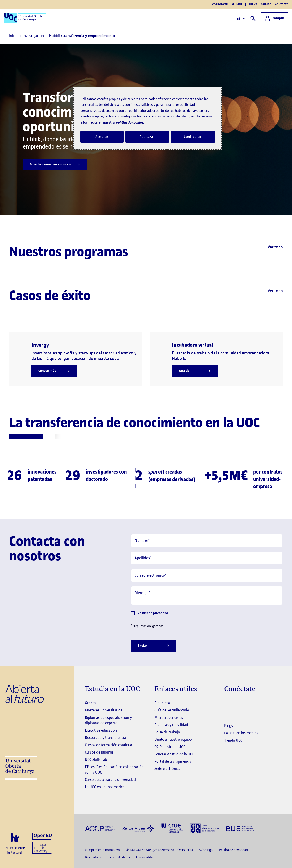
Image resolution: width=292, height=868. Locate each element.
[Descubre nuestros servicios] (55, 165)
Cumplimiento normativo (103, 850)
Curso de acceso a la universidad (110, 780)
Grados (90, 703)
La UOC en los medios (241, 733)
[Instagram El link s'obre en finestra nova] (228, 703)
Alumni (237, 5)
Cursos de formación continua (108, 745)
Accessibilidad (145, 857)
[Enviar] (154, 646)
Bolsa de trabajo (167, 732)
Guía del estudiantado (172, 710)
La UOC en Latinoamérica (105, 787)
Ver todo (275, 247)
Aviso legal (206, 850)
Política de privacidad (153, 613)
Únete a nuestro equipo (173, 739)
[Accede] (195, 371)
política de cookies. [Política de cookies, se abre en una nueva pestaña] (130, 122)
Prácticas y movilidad (171, 725)
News (253, 4)
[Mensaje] (207, 596)
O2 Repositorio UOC (170, 747)
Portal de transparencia (173, 761)
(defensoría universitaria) (160, 850)
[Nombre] (207, 541)
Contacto (282, 4)
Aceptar (102, 137)
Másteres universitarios (103, 710)
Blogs (229, 726)
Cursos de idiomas (99, 752)
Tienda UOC (233, 740)
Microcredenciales (169, 717)
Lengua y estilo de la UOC (174, 754)
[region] (148, 118)
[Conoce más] (54, 371)
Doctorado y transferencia (105, 738)
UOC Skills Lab (96, 759)
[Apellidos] (207, 558)
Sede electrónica (167, 769)
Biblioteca (162, 703)
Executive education (101, 730)
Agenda (266, 4)
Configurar (193, 137)
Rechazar (147, 137)
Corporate (220, 5)
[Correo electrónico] (207, 575)
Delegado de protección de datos (108, 857)
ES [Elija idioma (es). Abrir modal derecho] (241, 18)
